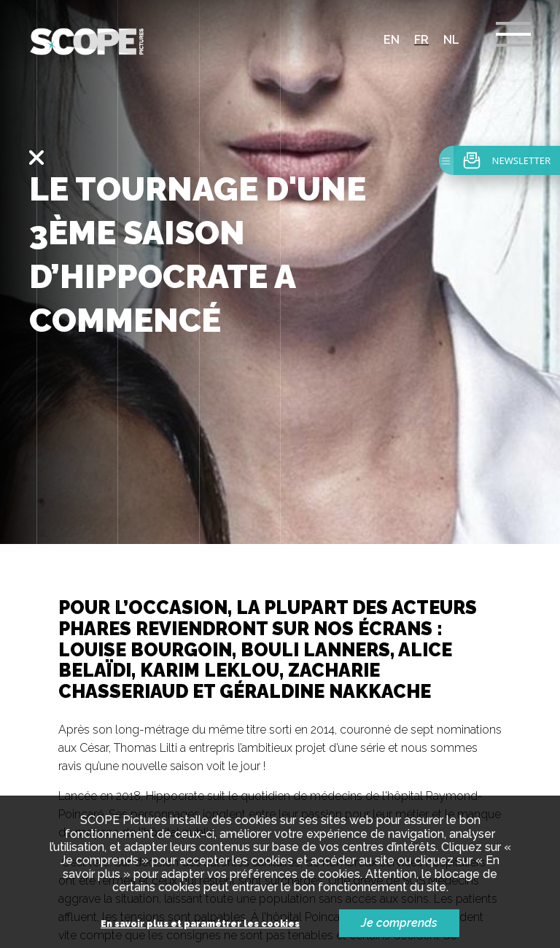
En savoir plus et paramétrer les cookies (200, 924)
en (392, 40)
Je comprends (399, 923)
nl (451, 40)
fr (421, 40)
